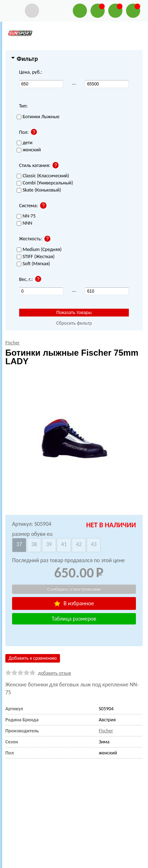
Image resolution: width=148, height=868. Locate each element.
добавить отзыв (54, 673)
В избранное (74, 603)
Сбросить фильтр (74, 323)
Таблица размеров (74, 619)
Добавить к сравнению (33, 658)
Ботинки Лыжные (38, 117)
